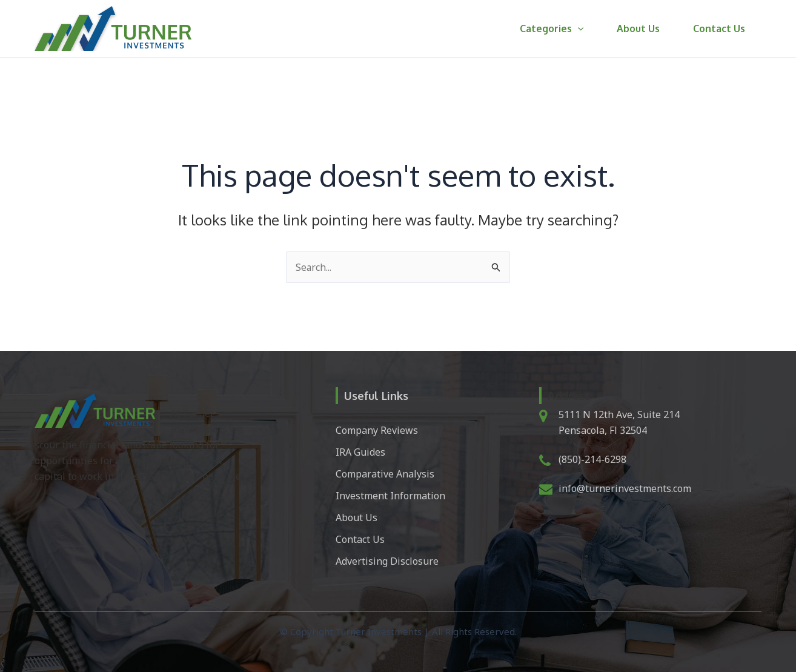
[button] (588, 28)
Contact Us (721, 28)
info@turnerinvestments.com (625, 488)
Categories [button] (562, 28)
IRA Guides (360, 452)
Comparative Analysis (385, 474)
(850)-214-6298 (592, 459)
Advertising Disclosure (387, 561)
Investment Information (390, 496)
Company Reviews (377, 430)
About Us (644, 28)
